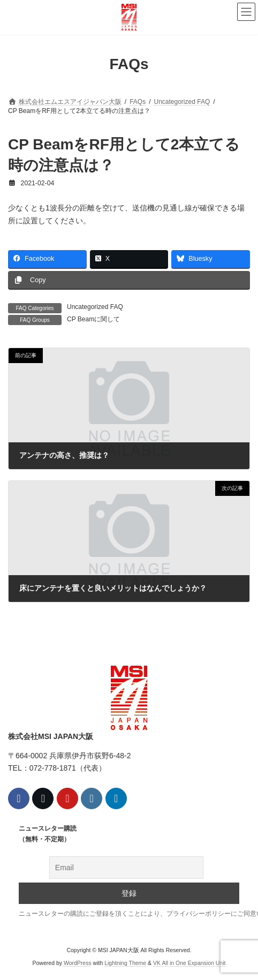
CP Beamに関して (93, 319)
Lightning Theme (125, 963)
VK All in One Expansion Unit (189, 963)
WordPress (78, 963)
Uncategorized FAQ (95, 307)
